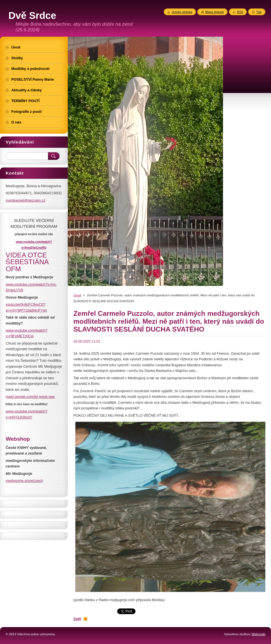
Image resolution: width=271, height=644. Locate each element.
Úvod (77, 295)
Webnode (258, 634)
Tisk (259, 12)
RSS (240, 12)
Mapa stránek (215, 12)
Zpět (77, 619)
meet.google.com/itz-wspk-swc (30, 397)
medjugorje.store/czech (24, 481)
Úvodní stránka (182, 12)
